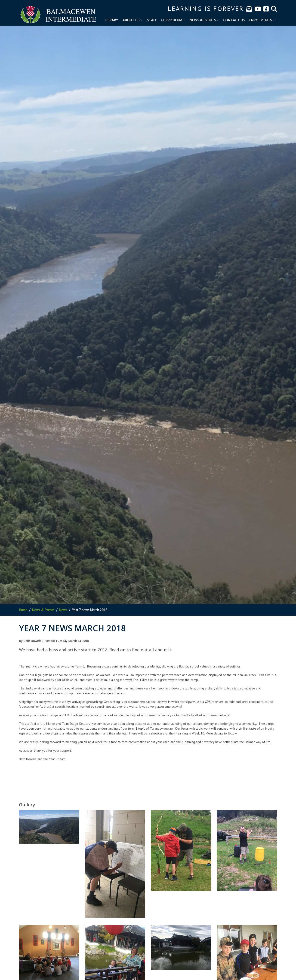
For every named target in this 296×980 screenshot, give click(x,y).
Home (23, 610)
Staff (152, 20)
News (63, 610)
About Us (131, 20)
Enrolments (261, 20)
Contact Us (234, 20)
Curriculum (172, 20)
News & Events (203, 20)
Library (111, 20)
